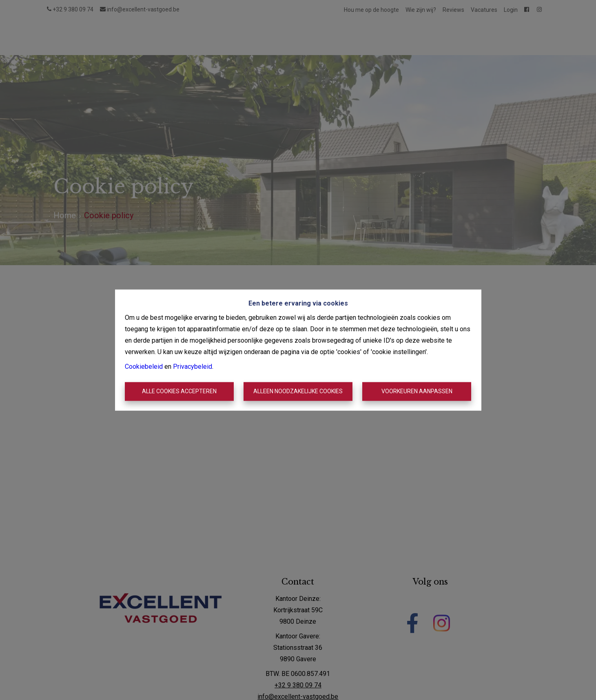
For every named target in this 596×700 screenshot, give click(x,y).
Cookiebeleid (144, 367)
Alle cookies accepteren (179, 391)
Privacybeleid (193, 367)
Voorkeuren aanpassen (417, 391)
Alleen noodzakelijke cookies (298, 391)
